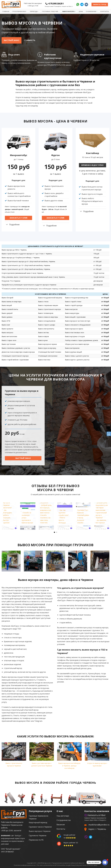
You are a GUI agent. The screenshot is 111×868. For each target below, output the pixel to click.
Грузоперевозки (20, 11)
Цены (81, 11)
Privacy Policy (75, 865)
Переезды (35, 11)
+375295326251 (55, 4)
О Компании (92, 11)
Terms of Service (88, 865)
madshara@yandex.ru (99, 825)
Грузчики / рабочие (51, 11)
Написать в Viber (95, 815)
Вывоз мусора (69, 11)
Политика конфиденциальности (25, 865)
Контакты (105, 11)
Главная (6, 11)
